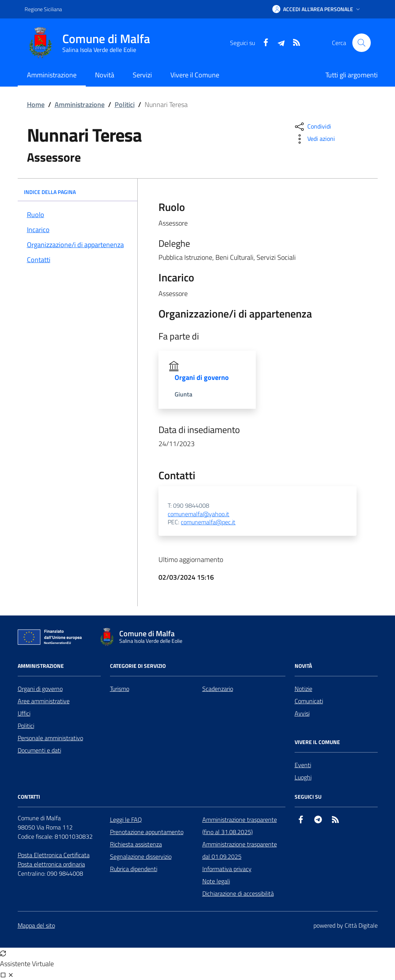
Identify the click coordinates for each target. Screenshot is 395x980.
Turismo (120, 689)
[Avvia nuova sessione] (3, 953)
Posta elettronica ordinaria (51, 864)
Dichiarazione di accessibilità (238, 893)
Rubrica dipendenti (134, 869)
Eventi (303, 765)
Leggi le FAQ (126, 819)
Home (36, 105)
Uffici (24, 713)
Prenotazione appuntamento (147, 832)
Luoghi (303, 777)
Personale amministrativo (50, 738)
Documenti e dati (39, 750)
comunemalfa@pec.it (208, 522)
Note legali (216, 881)
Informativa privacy (227, 869)
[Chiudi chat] (11, 975)
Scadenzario (218, 689)
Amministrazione (80, 105)
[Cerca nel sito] (362, 43)
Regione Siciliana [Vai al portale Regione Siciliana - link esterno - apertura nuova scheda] (43, 9)
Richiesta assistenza (136, 844)
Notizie (303, 689)
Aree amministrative (44, 701)
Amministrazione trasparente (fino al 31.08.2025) (240, 826)
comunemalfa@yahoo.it (198, 514)
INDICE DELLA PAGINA (78, 192)
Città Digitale (361, 925)
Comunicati (309, 701)
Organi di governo (40, 689)
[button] (317, 9)
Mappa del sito (36, 925)
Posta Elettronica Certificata (54, 855)
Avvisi (302, 713)
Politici (125, 105)
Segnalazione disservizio (141, 856)
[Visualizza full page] (3, 975)
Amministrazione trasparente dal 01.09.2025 (240, 850)
